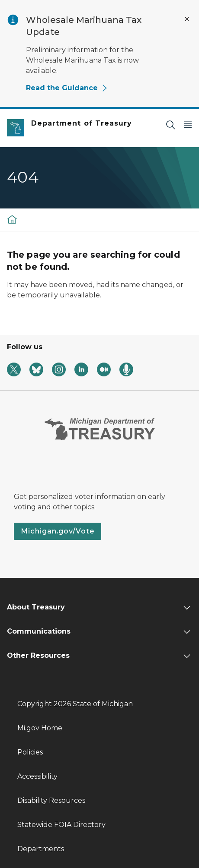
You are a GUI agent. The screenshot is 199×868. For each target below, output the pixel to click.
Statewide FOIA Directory (61, 825)
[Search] (170, 125)
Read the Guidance (67, 88)
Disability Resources (51, 800)
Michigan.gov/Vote (58, 531)
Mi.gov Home (40, 728)
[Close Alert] (187, 19)
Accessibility (37, 776)
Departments (41, 849)
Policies (30, 752)
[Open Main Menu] (188, 125)
